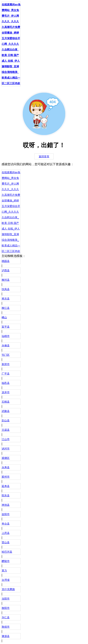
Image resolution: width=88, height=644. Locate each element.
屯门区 (6, 355)
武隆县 (6, 411)
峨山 (4, 317)
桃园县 (6, 261)
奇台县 (6, 524)
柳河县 (6, 280)
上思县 (6, 533)
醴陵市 (6, 561)
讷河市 (6, 449)
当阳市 (6, 599)
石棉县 (6, 402)
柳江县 (6, 308)
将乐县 (6, 299)
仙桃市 (6, 336)
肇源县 (6, 636)
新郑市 (6, 364)
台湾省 (6, 580)
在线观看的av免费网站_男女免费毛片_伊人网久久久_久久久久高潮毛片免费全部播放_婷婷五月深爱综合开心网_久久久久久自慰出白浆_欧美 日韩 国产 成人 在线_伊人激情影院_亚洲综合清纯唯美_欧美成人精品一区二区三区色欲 (11, 44)
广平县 (6, 374)
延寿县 (6, 486)
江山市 (6, 439)
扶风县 (6, 289)
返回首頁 (44, 156)
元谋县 (6, 430)
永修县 (6, 345)
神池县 (6, 505)
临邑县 (6, 383)
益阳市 (6, 514)
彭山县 (6, 420)
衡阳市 (6, 608)
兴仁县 (6, 617)
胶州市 (6, 477)
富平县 (6, 327)
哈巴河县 (7, 552)
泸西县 (6, 270)
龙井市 (6, 392)
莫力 (4, 570)
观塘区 (6, 458)
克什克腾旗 (8, 589)
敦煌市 (6, 627)
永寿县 (6, 467)
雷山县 (6, 542)
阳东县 (6, 495)
